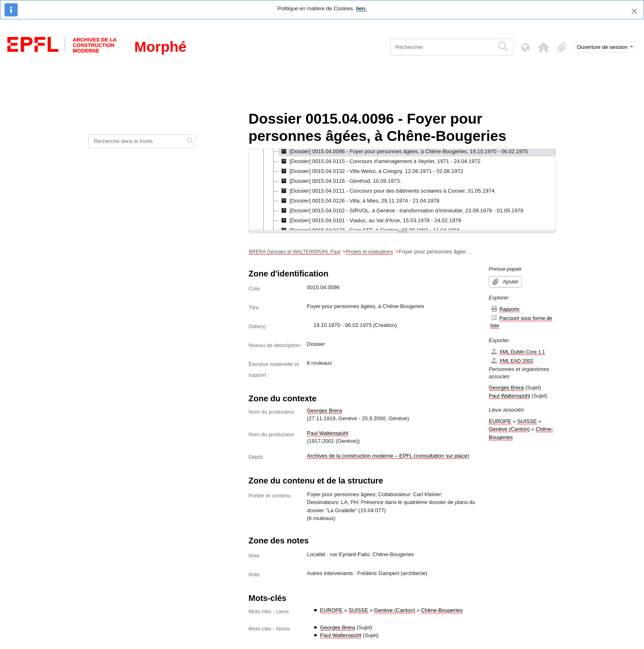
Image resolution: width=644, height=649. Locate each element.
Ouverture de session (603, 47)
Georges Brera (324, 411)
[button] (544, 47)
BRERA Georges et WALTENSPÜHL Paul (294, 252)
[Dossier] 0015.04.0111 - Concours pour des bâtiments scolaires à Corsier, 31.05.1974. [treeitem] (387, 191)
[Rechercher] (442, 47)
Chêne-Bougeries (442, 610)
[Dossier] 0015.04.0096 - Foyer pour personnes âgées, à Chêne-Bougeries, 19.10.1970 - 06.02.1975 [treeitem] (403, 152)
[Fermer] (634, 11)
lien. (361, 8)
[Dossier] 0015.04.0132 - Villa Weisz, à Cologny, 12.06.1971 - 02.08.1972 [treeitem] (371, 171)
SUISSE (359, 610)
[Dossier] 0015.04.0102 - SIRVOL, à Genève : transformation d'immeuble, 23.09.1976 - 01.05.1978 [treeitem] (401, 211)
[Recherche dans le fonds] (137, 141)
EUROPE (331, 610)
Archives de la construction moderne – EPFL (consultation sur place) (388, 456)
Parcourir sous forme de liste (521, 322)
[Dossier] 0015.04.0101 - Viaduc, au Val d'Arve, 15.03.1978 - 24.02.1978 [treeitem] (370, 221)
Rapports (505, 309)
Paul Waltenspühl (328, 433)
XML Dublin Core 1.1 (518, 352)
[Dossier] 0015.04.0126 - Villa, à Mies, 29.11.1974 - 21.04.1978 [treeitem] (359, 201)
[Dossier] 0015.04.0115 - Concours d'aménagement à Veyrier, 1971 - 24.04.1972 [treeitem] (380, 161)
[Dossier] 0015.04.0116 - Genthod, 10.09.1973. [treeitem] (340, 181)
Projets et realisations (369, 252)
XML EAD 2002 (512, 361)
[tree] (402, 190)
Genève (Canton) (395, 610)
